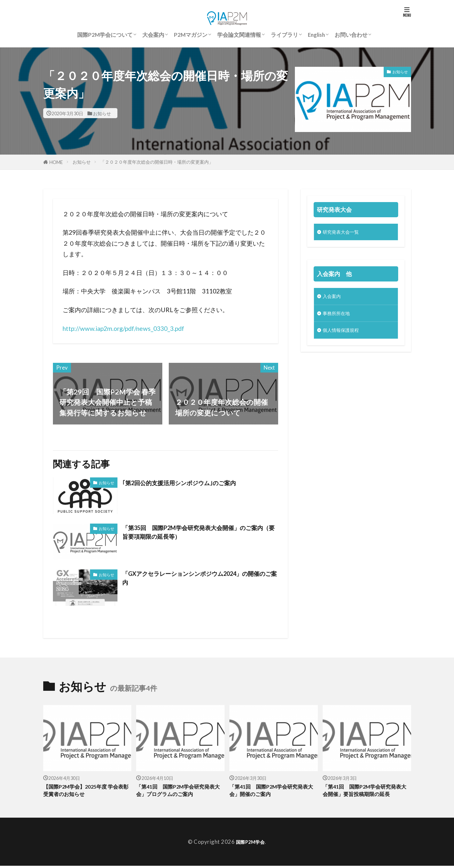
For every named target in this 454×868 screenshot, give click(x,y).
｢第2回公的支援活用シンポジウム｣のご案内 (193, 483)
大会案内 (153, 35)
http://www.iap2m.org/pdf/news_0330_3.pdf (123, 328)
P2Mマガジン (191, 35)
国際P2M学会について (105, 35)
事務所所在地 (339, 316)
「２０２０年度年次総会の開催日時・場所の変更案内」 (157, 162)
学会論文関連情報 (239, 35)
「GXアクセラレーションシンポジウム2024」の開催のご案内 (198, 580)
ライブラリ (284, 35)
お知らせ (102, 113)
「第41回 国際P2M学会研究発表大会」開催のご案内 (271, 792)
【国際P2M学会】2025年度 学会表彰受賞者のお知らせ (85, 792)
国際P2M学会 (250, 844)
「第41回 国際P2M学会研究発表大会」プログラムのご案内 (177, 792)
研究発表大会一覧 (345, 233)
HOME (56, 162)
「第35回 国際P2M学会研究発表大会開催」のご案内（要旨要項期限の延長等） (198, 534)
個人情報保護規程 (345, 334)
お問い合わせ (351, 35)
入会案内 (334, 298)
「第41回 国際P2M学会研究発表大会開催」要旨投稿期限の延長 (366, 792)
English (316, 35)
